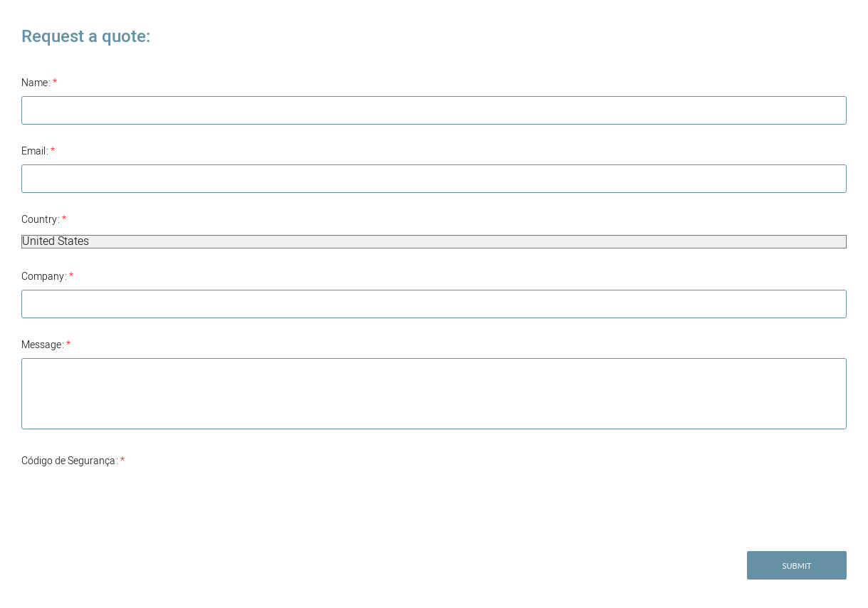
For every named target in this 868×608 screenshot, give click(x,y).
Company (47, 277)
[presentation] (130, 502)
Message (46, 345)
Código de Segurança (73, 461)
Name (39, 83)
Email (38, 151)
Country (44, 220)
